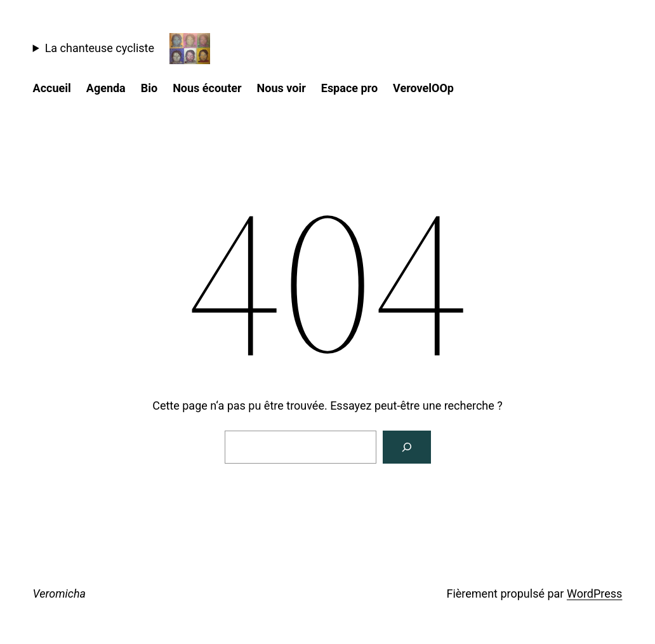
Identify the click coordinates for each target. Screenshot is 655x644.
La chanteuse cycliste (100, 48)
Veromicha (60, 594)
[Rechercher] (407, 447)
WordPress (594, 594)
